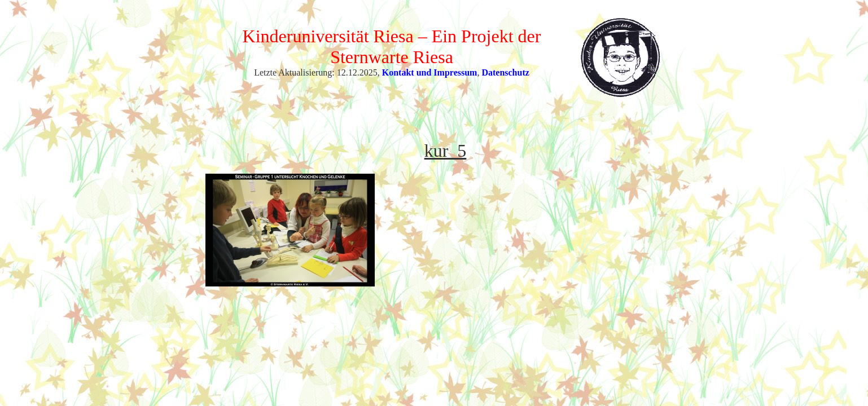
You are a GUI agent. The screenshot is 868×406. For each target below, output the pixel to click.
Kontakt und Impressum (430, 72)
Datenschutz (505, 72)
